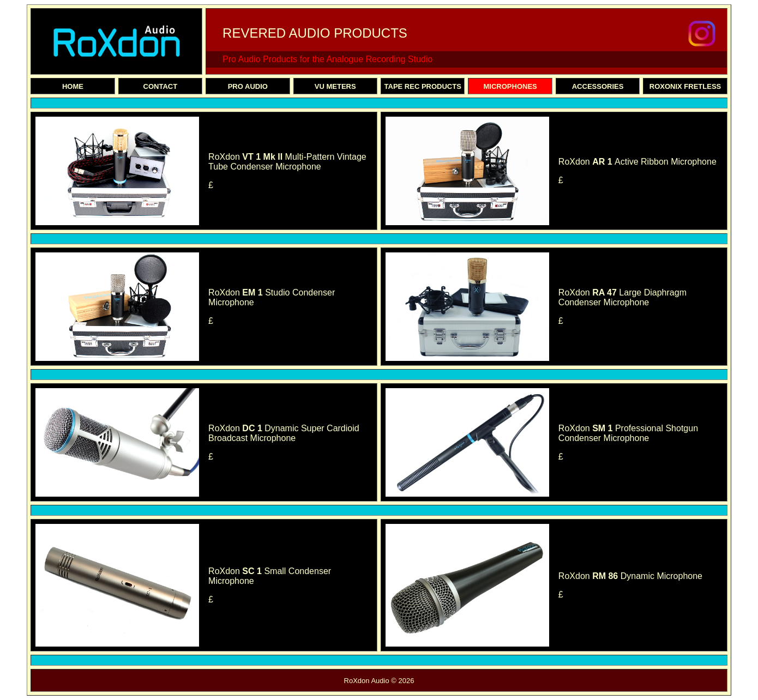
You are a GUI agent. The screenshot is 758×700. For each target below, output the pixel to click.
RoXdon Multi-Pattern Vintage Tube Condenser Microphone (287, 162)
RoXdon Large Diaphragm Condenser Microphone (622, 297)
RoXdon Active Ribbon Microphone (637, 162)
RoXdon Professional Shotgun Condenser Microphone (628, 433)
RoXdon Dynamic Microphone (630, 576)
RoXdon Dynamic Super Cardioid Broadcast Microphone (284, 433)
